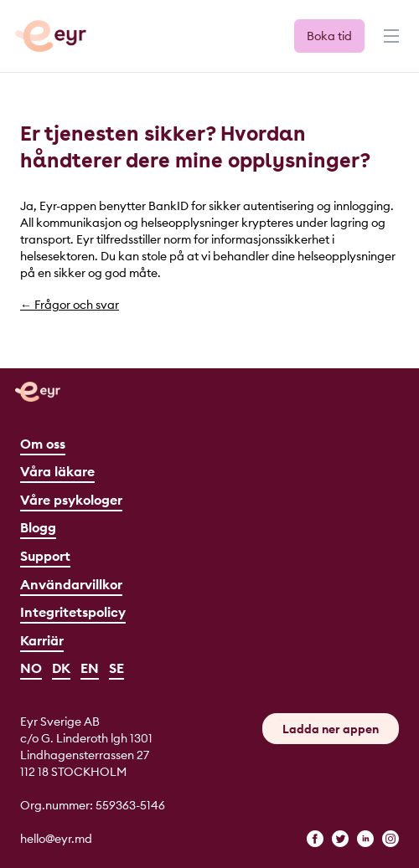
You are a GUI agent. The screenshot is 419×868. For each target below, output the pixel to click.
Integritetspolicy (73, 612)
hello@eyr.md (56, 839)
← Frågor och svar (70, 305)
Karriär (42, 640)
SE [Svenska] (116, 668)
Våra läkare (57, 471)
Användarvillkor (71, 584)
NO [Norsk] (31, 668)
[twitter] (340, 839)
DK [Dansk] (61, 668)
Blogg (38, 527)
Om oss (43, 444)
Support (45, 556)
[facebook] (315, 839)
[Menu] (390, 44)
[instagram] (391, 839)
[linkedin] (365, 839)
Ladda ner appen (331, 729)
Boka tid (329, 36)
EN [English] (90, 668)
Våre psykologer (71, 500)
